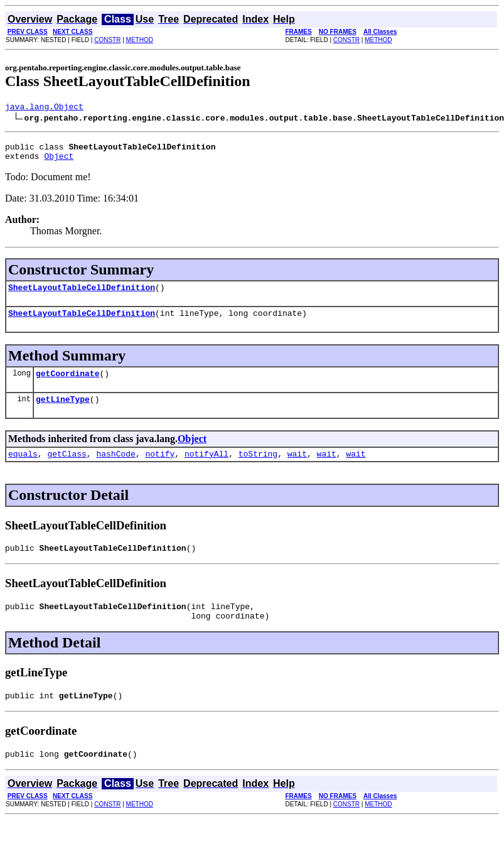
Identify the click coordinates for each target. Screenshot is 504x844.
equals (23, 468)
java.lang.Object (44, 108)
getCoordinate (67, 384)
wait (297, 468)
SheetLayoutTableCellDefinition (82, 295)
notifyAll (206, 468)
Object (59, 161)
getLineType (63, 412)
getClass (67, 468)
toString (258, 468)
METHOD (140, 40)
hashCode (115, 468)
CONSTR (107, 40)
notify (160, 468)
